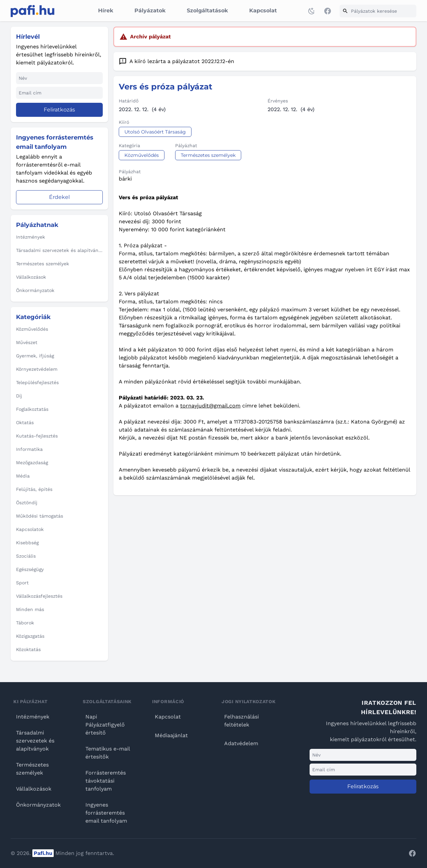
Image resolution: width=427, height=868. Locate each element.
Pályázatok (150, 11)
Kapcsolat (263, 11)
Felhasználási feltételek (242, 721)
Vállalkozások (34, 789)
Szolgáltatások (207, 11)
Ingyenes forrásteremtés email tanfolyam (106, 813)
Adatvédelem (241, 743)
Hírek (106, 11)
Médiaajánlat (171, 735)
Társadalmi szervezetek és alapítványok (35, 741)
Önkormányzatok (38, 805)
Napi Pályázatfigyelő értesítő (105, 725)
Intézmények (33, 717)
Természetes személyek (32, 769)
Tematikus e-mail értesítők (108, 753)
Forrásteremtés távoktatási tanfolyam (106, 781)
